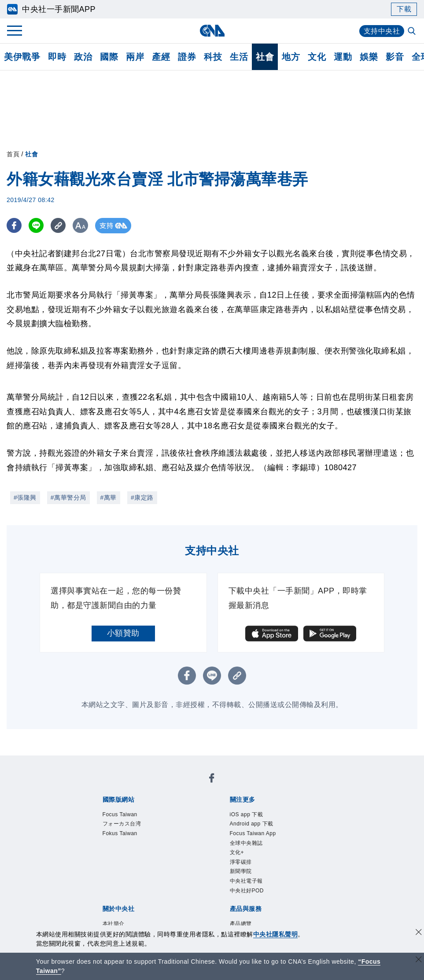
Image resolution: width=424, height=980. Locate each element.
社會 (265, 57)
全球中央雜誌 (246, 843)
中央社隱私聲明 (276, 934)
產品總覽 (241, 924)
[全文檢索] (413, 32)
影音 (395, 57)
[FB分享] (14, 226)
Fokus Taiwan (120, 833)
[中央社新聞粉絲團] (212, 779)
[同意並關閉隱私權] (419, 933)
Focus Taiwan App (253, 833)
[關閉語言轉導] (419, 960)
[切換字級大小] (82, 226)
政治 (83, 57)
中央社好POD (247, 891)
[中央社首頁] (212, 31)
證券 (187, 57)
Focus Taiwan (120, 814)
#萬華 (109, 497)
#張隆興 (25, 497)
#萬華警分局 (68, 497)
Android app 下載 (252, 824)
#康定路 (142, 497)
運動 (343, 57)
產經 (161, 57)
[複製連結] (59, 226)
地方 (291, 57)
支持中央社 (382, 31)
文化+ (237, 852)
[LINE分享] (37, 226)
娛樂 (369, 57)
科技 (213, 57)
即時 (57, 57)
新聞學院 (241, 871)
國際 (109, 57)
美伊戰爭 (22, 57)
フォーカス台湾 (122, 824)
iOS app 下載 (247, 814)
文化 (317, 57)
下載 (404, 9)
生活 (239, 57)
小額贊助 (123, 633)
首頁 (13, 154)
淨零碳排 (241, 862)
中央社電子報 (246, 881)
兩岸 (135, 57)
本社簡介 (114, 924)
